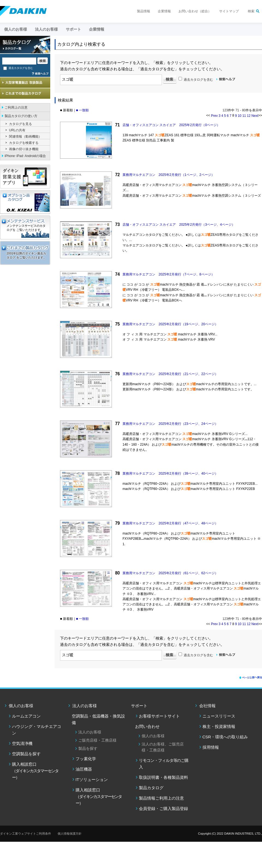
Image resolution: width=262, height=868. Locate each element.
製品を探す (88, 748)
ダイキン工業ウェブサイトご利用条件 (26, 834)
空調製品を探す (26, 754)
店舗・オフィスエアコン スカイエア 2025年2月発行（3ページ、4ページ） (179, 225)
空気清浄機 (22, 743)
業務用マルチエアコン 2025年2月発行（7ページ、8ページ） (169, 274)
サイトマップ (229, 11)
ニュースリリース (219, 716)
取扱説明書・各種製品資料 (163, 777)
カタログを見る (20, 124)
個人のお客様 (21, 706)
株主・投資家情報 (219, 726)
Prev (214, 116)
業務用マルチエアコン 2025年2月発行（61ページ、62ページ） (170, 573)
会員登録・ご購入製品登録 (163, 809)
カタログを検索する (24, 143)
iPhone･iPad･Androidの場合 (25, 156)
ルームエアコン (26, 716)
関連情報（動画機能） (25, 137)
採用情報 (211, 747)
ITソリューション (92, 780)
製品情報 (144, 11)
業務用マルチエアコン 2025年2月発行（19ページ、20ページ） (170, 324)
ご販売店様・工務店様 (97, 740)
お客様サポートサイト (159, 716)
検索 (251, 11)
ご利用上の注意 (16, 108)
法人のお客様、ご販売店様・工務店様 (163, 747)
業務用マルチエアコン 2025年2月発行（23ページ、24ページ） (170, 424)
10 (239, 116)
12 (249, 116)
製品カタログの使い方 (21, 116)
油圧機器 (84, 769)
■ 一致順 (83, 110)
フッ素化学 (86, 759)
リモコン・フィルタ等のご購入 (164, 764)
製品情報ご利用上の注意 (161, 798)
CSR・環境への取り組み (225, 737)
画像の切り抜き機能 (24, 149)
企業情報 (164, 11)
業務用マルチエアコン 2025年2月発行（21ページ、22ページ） (170, 374)
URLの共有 (17, 130)
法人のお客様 (85, 706)
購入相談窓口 (35, 771)
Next (255, 116)
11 (244, 116)
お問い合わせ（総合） (195, 11)
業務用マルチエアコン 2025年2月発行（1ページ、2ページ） (169, 175)
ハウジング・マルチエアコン (37, 730)
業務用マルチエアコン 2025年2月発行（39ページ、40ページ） (170, 474)
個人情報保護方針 (70, 834)
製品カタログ (151, 788)
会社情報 (207, 706)
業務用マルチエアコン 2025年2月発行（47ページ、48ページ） (170, 523)
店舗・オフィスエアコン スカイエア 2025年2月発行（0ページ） (171, 125)
